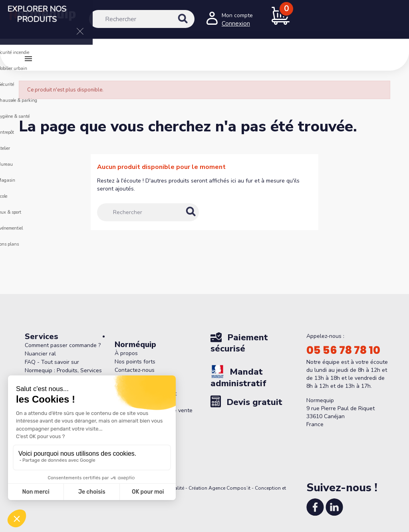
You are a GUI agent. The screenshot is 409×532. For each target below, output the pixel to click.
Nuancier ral (40, 354)
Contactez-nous (135, 370)
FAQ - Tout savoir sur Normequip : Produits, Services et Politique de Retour (63, 370)
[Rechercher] (142, 19)
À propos (126, 353)
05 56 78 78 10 (343, 350)
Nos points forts (135, 362)
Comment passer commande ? (63, 345)
